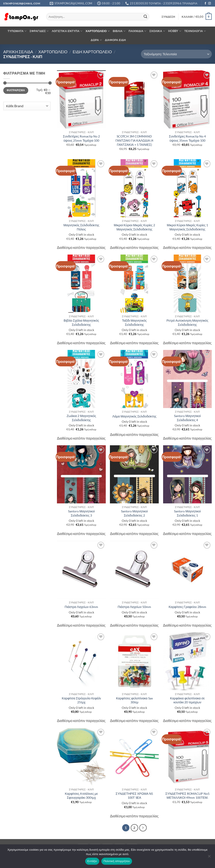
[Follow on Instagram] (210, 4)
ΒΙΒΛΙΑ (119, 31)
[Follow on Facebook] (205, 4)
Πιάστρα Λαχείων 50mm (134, 607)
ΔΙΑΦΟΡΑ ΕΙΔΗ (115, 40)
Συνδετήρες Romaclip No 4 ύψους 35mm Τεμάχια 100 (188, 138)
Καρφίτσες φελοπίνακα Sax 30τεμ (134, 700)
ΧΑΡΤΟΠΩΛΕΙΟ (98, 31)
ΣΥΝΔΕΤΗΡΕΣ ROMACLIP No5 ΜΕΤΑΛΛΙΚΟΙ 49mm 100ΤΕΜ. (187, 796)
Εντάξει (92, 861)
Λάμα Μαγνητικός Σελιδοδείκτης (134, 416)
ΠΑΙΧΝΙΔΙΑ (137, 31)
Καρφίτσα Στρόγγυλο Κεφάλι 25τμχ (81, 700)
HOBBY (175, 31)
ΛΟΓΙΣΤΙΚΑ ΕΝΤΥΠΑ (67, 31)
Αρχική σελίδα (18, 52)
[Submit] (145, 17)
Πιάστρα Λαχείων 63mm (81, 607)
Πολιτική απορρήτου (117, 861)
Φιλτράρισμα (16, 90)
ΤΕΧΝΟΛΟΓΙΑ (195, 31)
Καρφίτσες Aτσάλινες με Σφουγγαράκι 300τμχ (81, 796)
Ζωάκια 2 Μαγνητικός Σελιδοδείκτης (81, 418)
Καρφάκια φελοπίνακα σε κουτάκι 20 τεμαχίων (187, 700)
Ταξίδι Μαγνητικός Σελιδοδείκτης (134, 323)
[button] (168, 17)
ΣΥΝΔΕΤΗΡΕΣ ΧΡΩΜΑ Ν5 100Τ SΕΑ (134, 796)
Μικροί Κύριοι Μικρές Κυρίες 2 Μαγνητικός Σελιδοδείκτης (134, 227)
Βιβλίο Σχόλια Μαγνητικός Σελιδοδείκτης (81, 323)
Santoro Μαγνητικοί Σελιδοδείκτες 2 (134, 513)
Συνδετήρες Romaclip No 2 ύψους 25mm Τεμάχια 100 (81, 138)
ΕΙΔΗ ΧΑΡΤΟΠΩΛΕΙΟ (92, 52)
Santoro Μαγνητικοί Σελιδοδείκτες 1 (187, 513)
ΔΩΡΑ (96, 40)
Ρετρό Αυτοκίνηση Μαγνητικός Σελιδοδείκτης (187, 323)
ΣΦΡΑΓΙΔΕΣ (39, 31)
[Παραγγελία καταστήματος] (176, 54)
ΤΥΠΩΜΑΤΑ (17, 31)
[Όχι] (209, 857)
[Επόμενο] (143, 828)
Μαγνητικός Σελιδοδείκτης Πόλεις (81, 227)
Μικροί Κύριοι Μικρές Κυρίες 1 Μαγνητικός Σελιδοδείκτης (187, 227)
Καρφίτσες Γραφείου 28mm (187, 607)
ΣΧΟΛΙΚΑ (157, 31)
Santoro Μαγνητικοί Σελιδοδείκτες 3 (81, 513)
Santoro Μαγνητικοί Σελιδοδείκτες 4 (187, 418)
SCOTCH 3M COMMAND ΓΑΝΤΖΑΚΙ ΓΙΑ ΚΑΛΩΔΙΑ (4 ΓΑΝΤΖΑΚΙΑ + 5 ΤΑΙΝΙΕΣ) (134, 140)
